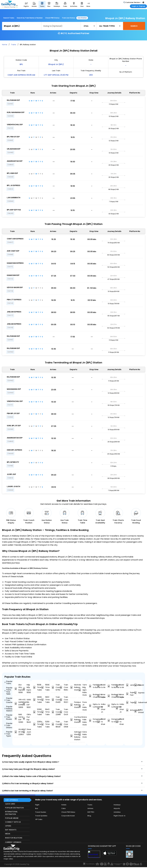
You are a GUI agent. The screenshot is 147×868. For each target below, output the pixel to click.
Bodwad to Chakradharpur (92, 696)
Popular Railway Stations (8, 709)
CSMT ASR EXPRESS (15, 239)
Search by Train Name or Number (30, 18)
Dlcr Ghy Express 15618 (18, 689)
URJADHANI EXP (14, 149)
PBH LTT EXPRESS (14, 300)
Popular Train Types (8, 734)
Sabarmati (137, 702)
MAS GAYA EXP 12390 (18, 718)
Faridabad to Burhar (92, 686)
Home (5, 45)
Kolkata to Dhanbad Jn (100, 708)
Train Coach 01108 (63, 724)
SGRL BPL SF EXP (14, 426)
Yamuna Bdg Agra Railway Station (82, 690)
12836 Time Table (36, 700)
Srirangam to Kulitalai (100, 696)
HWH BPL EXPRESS (14, 450)
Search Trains (9, 18)
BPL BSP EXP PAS (14, 210)
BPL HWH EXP (12, 173)
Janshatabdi (129, 685)
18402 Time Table (44, 712)
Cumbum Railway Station (73, 720)
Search (134, 26)
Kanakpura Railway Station (82, 734)
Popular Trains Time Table (8, 691)
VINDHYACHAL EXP (15, 125)
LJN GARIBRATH (14, 198)
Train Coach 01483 (55, 700)
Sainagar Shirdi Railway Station (73, 736)
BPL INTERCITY (13, 462)
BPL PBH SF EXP (13, 137)
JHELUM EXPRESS (14, 312)
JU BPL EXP (11, 474)
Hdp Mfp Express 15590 (26, 689)
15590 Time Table (44, 687)
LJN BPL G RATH (14, 486)
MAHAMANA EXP (14, 389)
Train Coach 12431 (63, 712)
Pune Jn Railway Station (82, 706)
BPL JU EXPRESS (14, 185)
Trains (14, 45)
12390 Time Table (36, 712)
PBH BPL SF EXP (13, 413)
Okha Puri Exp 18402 (26, 718)
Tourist (137, 685)
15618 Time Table (36, 687)
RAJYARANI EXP (13, 100)
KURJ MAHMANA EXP (16, 112)
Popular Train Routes (8, 717)
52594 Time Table (44, 724)
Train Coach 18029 (55, 724)
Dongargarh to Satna (92, 720)
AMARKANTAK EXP (15, 161)
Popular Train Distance (8, 725)
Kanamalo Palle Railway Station (82, 721)
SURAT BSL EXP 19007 (26, 703)
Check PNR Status (52, 18)
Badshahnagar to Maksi (100, 686)
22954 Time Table (36, 724)
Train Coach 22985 (55, 712)
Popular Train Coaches (8, 700)
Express (137, 693)
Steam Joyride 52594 (26, 732)
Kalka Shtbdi (137, 711)
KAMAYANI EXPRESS (15, 263)
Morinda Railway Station (73, 687)
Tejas (129, 702)
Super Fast (129, 694)
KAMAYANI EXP (13, 275)
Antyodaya (129, 710)
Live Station (82, 18)
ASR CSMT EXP (13, 251)
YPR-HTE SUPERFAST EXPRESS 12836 (18, 703)
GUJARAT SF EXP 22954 (18, 732)
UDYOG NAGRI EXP (15, 287)
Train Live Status (68, 18)
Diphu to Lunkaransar (92, 706)
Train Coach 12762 (55, 687)
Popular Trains (8, 682)
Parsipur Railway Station (73, 705)
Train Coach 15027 (63, 700)
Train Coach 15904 (63, 687)
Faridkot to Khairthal (100, 722)
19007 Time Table (44, 700)
